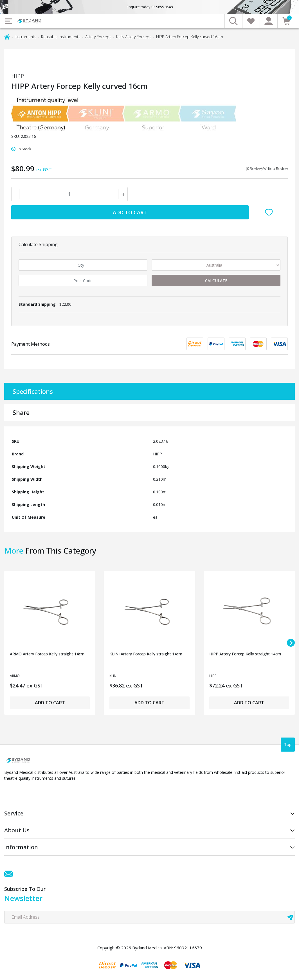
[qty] (83, 265)
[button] (270, 212)
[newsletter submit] (290, 917)
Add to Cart (130, 212)
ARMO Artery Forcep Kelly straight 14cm (47, 654)
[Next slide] (291, 643)
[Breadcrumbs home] (7, 36)
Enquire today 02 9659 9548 (150, 7)
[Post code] (83, 280)
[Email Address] (149, 917)
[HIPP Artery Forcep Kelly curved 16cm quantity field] (69, 194)
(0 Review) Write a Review (267, 168)
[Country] (216, 265)
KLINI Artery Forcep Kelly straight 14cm (146, 654)
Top (288, 744)
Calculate (216, 281)
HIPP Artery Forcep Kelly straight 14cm (245, 654)
